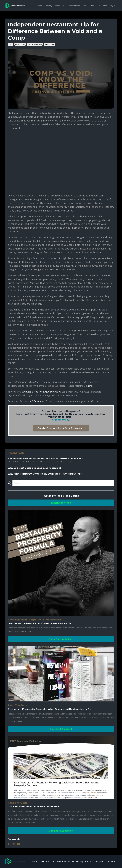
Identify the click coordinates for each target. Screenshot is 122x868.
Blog (92, 6)
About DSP (60, 6)
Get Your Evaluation (61, 831)
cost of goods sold (35, 44)
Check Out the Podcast (61, 639)
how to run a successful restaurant (36, 462)
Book (85, 6)
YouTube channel (36, 401)
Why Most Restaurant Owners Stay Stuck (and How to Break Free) (45, 474)
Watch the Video (61, 503)
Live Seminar (102, 6)
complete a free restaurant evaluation (41, 392)
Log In (113, 6)
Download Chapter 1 (61, 729)
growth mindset (14, 462)
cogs (10, 44)
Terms (34, 861)
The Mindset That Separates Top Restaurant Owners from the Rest (46, 458)
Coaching (48, 6)
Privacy (45, 861)
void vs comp (50, 44)
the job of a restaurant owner (63, 462)
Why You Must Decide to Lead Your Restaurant (34, 468)
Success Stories (74, 6)
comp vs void (20, 44)
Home (39, 6)
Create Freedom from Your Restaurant (61, 428)
